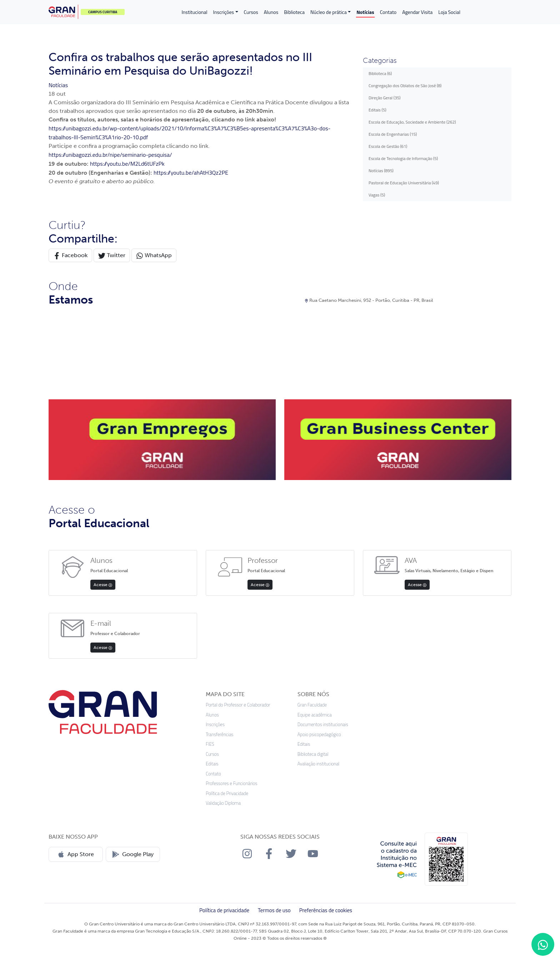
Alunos (271, 12)
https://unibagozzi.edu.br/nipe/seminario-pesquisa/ (110, 155)
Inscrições (224, 12)
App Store (76, 854)
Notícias (365, 12)
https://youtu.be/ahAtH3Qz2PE (191, 173)
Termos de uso (274, 910)
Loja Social (449, 12)
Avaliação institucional (319, 764)
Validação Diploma (223, 803)
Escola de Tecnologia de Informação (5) (403, 158)
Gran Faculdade (312, 705)
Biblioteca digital (313, 754)
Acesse (103, 585)
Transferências (219, 735)
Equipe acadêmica (315, 715)
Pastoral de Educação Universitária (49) (404, 183)
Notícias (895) (381, 171)
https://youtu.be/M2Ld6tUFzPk (127, 164)
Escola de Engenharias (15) (393, 134)
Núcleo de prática (329, 12)
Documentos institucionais (323, 725)
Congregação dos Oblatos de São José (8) (405, 86)
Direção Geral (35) (385, 98)
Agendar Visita (417, 12)
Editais (212, 764)
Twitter (112, 256)
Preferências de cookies (326, 910)
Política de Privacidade (227, 793)
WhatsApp (154, 256)
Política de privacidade (224, 910)
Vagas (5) (377, 195)
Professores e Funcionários (232, 783)
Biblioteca (294, 12)
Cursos (251, 12)
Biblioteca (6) (380, 73)
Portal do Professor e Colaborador (238, 705)
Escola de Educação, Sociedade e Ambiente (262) (412, 122)
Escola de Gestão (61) (388, 146)
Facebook (70, 256)
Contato (388, 12)
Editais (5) (377, 110)
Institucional (194, 12)
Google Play (133, 854)
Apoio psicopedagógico (319, 735)
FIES (210, 744)
